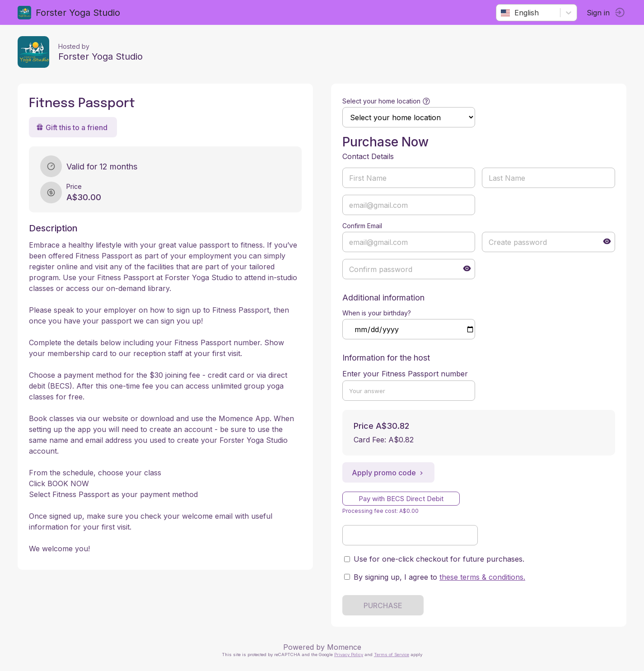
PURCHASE (383, 605)
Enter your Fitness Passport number (405, 374)
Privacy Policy (349, 655)
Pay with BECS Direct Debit (401, 499)
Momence (344, 647)
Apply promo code (388, 473)
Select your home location (381, 101)
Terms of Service (392, 655)
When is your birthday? (377, 313)
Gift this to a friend (72, 127)
